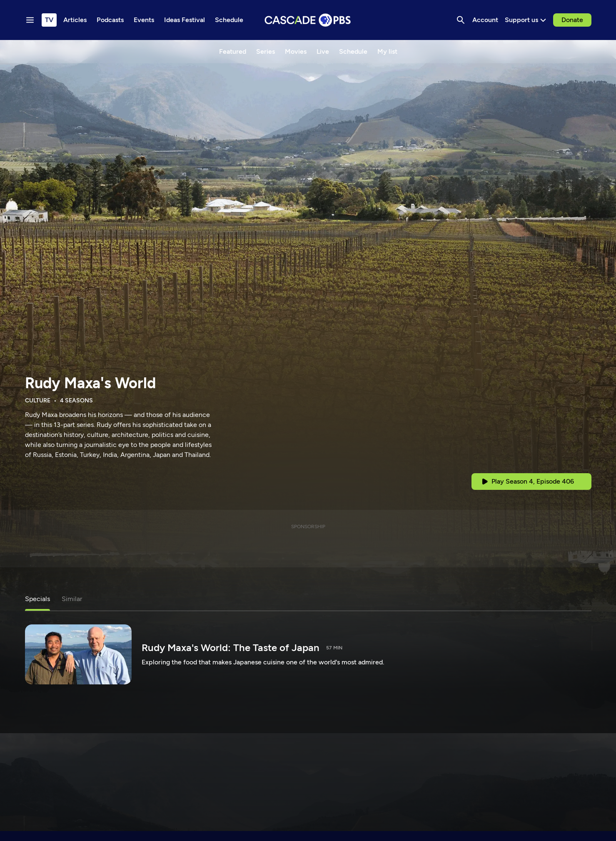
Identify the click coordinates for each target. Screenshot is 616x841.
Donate (572, 20)
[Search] (461, 20)
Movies (296, 51)
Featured (233, 51)
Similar (72, 599)
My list (387, 51)
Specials (37, 599)
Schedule (353, 51)
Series (266, 51)
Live (323, 51)
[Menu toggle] (30, 20)
